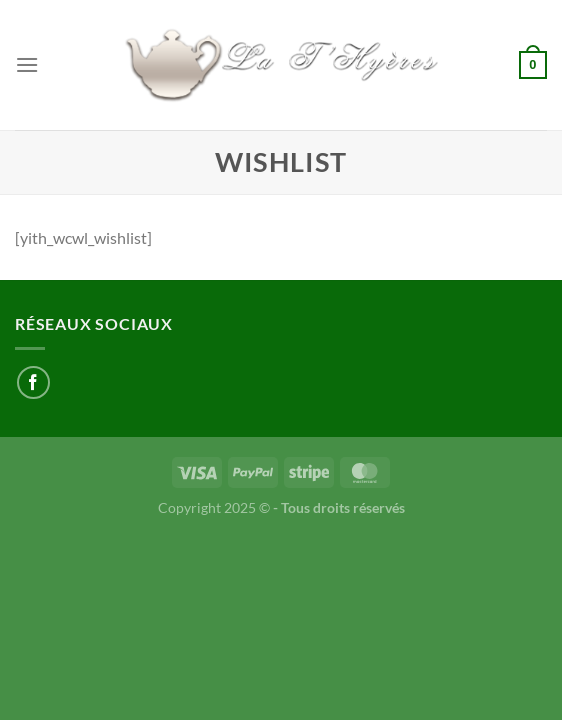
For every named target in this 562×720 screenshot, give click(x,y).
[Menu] (27, 64)
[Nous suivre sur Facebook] (33, 382)
